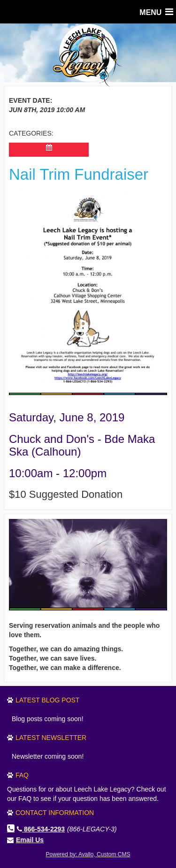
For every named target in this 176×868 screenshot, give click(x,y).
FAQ (22, 775)
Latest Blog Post (47, 700)
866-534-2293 (41, 829)
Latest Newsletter (51, 738)
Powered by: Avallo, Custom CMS (88, 854)
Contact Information (55, 813)
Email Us (30, 840)
